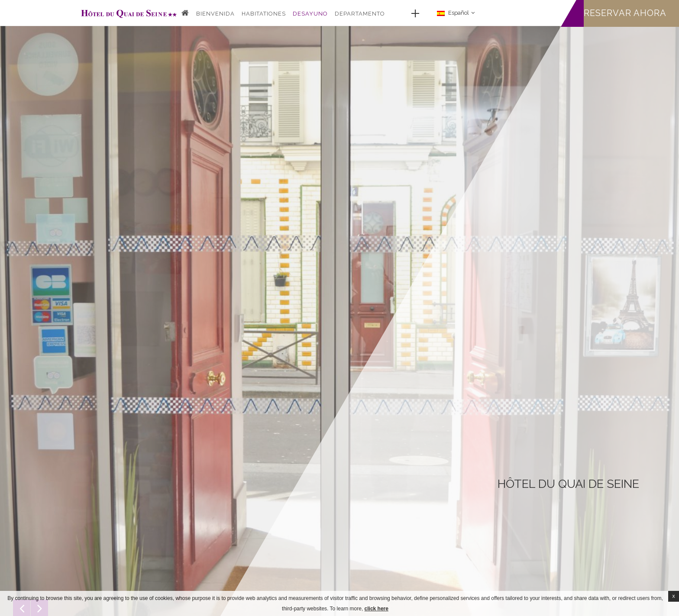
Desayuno (310, 14)
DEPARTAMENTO (360, 14)
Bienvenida (215, 14)
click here (377, 609)
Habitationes (264, 14)
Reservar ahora (625, 13)
